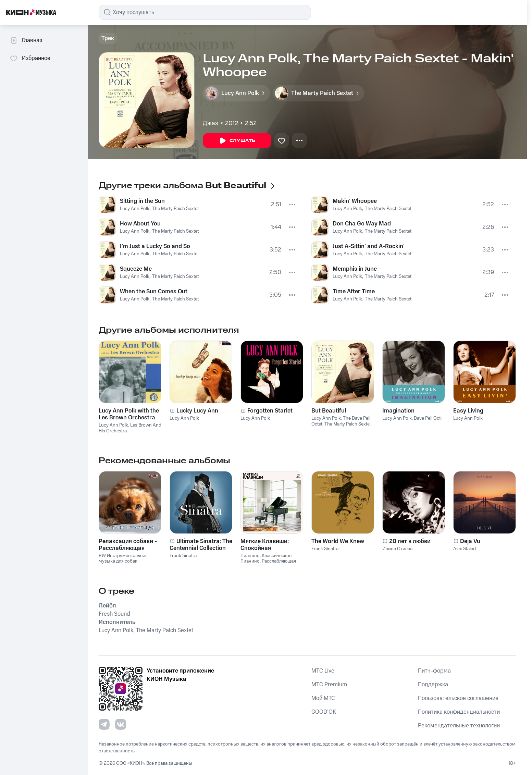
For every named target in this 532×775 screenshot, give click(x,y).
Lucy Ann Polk (135, 209)
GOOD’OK (324, 712)
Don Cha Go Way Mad (362, 224)
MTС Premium (329, 685)
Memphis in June (355, 269)
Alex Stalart (465, 549)
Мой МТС (323, 698)
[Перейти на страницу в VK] (121, 724)
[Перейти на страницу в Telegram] (104, 724)
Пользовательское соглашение (458, 698)
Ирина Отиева (397, 549)
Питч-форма (434, 671)
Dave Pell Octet (429, 418)
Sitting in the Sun (142, 201)
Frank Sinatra (183, 556)
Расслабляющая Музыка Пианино (268, 564)
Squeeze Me (136, 269)
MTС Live (323, 671)
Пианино (250, 556)
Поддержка (433, 685)
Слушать (237, 141)
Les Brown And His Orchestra (130, 428)
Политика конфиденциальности (459, 712)
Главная (26, 40)
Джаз (211, 123)
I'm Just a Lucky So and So (155, 246)
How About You (140, 224)
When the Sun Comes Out (154, 292)
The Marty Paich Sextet (175, 209)
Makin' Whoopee (355, 201)
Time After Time (354, 292)
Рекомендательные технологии (459, 726)
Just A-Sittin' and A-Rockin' (369, 246)
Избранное (30, 58)
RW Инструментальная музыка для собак (123, 559)
